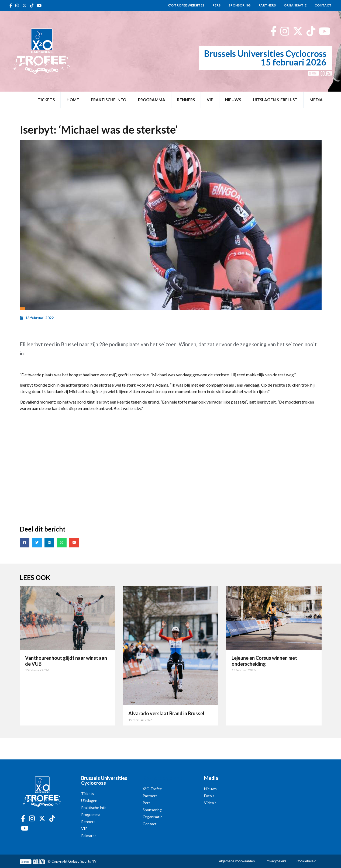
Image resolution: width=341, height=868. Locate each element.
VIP (210, 100)
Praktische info (108, 100)
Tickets (46, 100)
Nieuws (233, 100)
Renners (186, 100)
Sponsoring (240, 5)
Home (73, 100)
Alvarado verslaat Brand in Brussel (166, 713)
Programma (152, 100)
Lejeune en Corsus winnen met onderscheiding (264, 661)
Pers (216, 5)
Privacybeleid (276, 861)
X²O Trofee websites (186, 5)
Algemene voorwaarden (237, 861)
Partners (267, 5)
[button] (25, 543)
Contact (323, 5)
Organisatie (295, 5)
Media (316, 100)
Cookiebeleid (306, 861)
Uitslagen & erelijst (275, 100)
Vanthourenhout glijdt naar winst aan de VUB (66, 661)
